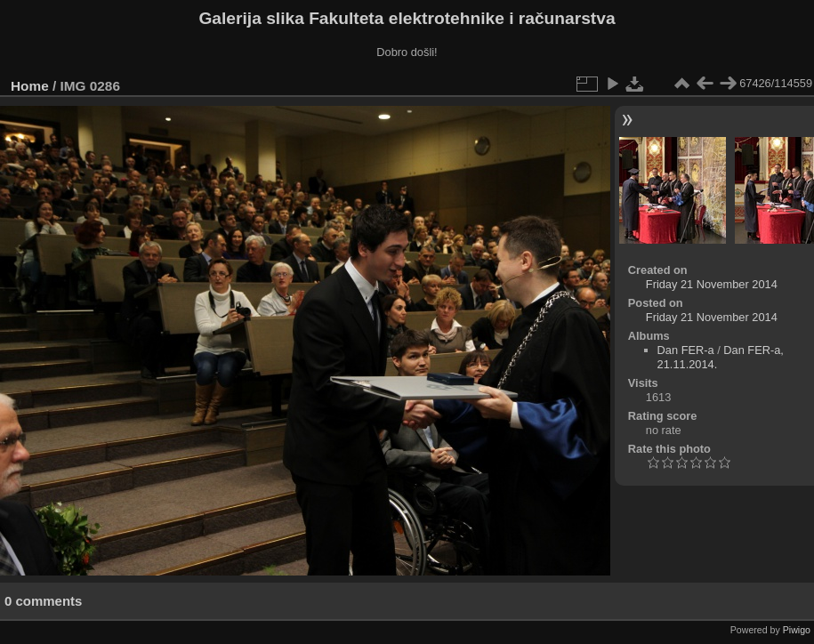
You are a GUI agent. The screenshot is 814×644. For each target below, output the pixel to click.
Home (30, 86)
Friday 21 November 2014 (712, 284)
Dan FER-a (686, 350)
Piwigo (797, 630)
